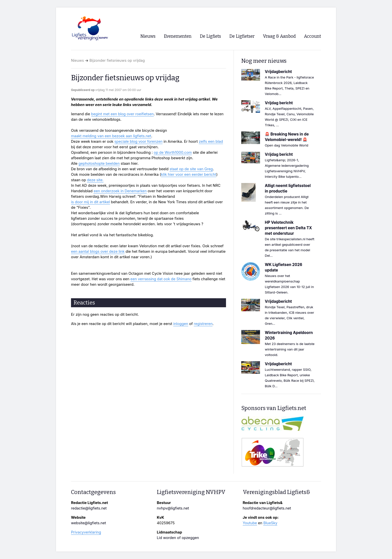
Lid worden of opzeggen (178, 538)
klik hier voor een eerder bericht (189, 174)
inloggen (181, 324)
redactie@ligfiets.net (89, 508)
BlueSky (270, 523)
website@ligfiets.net (88, 523)
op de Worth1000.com (173, 152)
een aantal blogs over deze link (98, 251)
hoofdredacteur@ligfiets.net (267, 508)
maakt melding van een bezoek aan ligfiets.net (111, 136)
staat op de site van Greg (191, 169)
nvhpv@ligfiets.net (173, 508)
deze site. (95, 180)
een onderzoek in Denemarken (120, 191)
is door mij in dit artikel (90, 202)
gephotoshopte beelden (99, 163)
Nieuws (77, 60)
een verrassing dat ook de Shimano (161, 279)
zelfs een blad (211, 141)
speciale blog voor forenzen (139, 141)
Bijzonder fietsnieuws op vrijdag (117, 60)
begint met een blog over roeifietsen (122, 114)
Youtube (250, 523)
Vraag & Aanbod (279, 36)
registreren (203, 324)
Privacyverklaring (86, 532)
